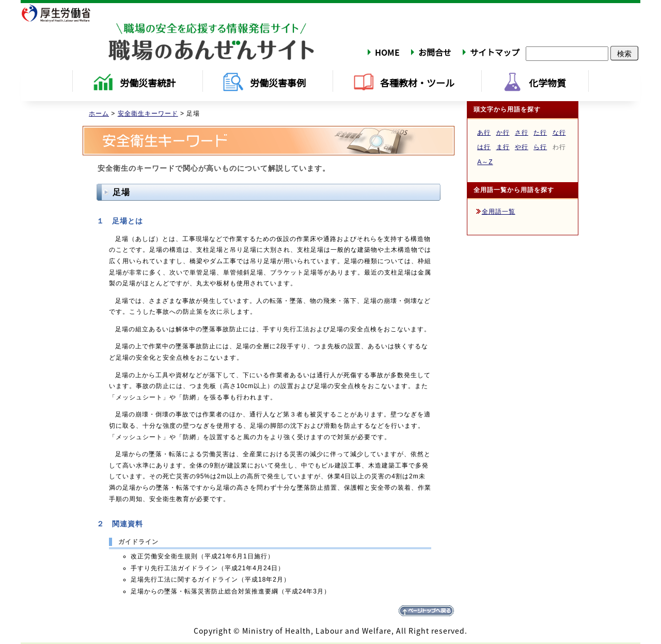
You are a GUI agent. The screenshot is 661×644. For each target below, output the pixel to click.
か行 (503, 133)
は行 (484, 147)
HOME (387, 52)
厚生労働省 (62, 13)
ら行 (540, 147)
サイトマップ (495, 52)
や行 (522, 147)
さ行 (522, 133)
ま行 (503, 147)
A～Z (485, 162)
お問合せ (435, 52)
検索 (624, 53)
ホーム (99, 114)
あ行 (484, 133)
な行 (559, 133)
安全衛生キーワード (148, 114)
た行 (540, 133)
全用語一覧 (499, 212)
